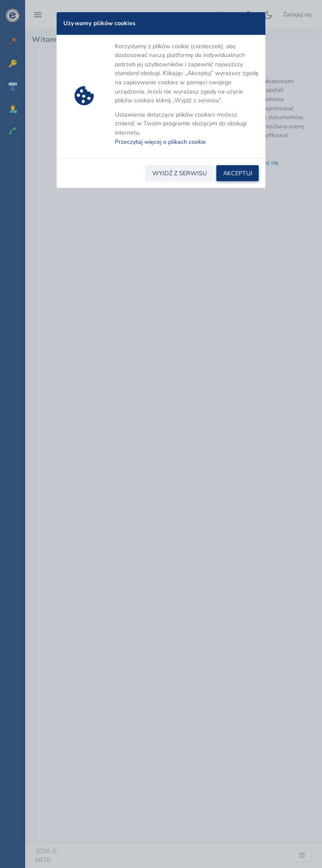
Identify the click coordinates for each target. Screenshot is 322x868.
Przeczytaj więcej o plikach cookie (160, 142)
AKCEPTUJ (238, 173)
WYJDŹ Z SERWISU (179, 173)
